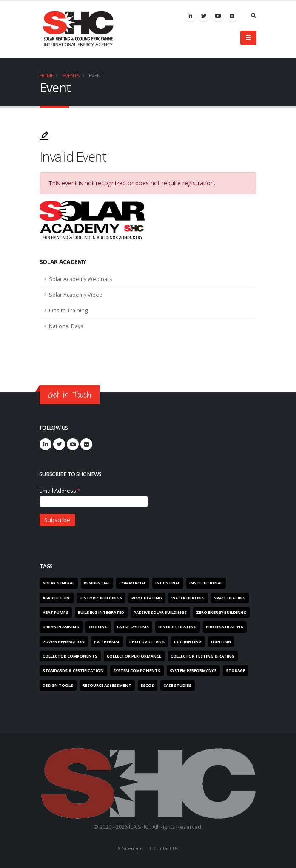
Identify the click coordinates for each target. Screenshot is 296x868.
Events (71, 75)
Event (96, 75)
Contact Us (166, 849)
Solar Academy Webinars (81, 279)
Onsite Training (68, 311)
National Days (66, 326)
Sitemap (132, 849)
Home (47, 75)
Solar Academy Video (76, 295)
